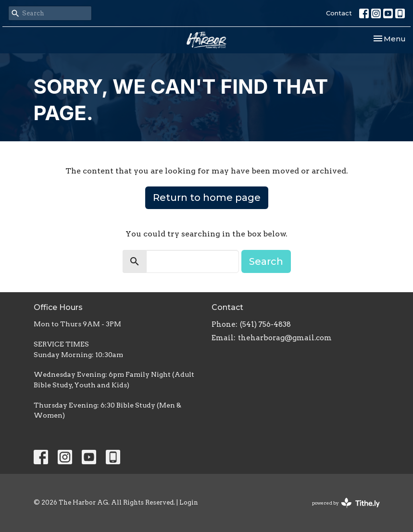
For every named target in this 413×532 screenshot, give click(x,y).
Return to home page (207, 198)
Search (266, 261)
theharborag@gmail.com (285, 338)
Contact (339, 13)
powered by (346, 503)
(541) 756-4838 (265, 324)
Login (189, 502)
